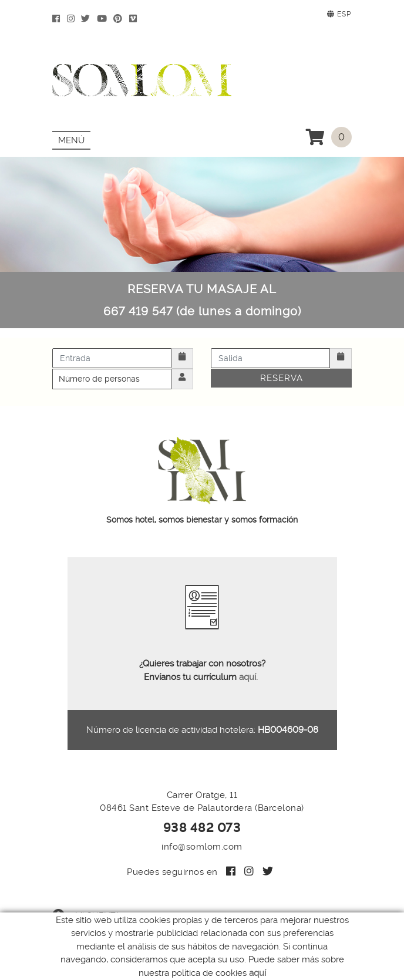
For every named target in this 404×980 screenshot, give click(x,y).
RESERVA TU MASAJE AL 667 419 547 (202, 300)
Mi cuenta (86, 915)
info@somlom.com (202, 847)
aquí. (248, 677)
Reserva (282, 378)
